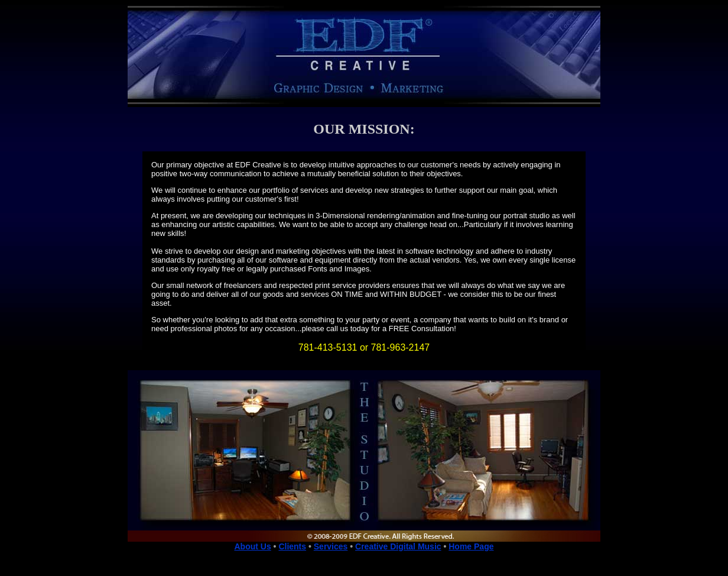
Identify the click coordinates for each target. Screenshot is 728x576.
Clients (292, 546)
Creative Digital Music (398, 546)
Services (331, 546)
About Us (252, 546)
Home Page (471, 546)
